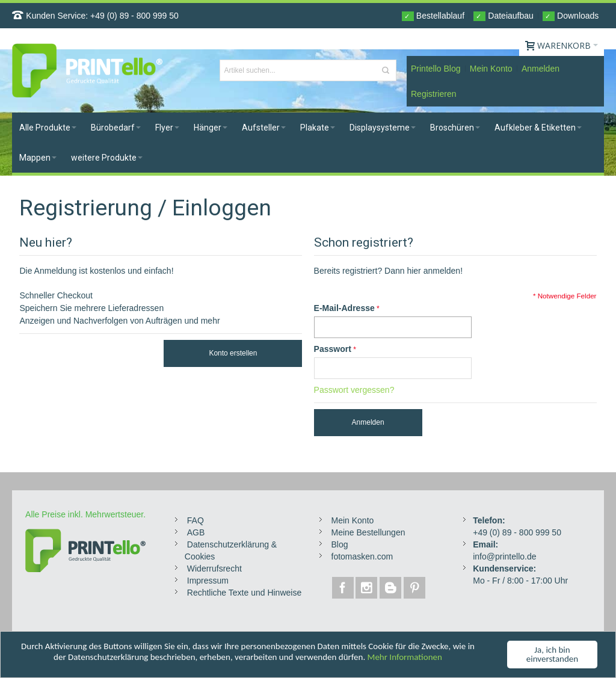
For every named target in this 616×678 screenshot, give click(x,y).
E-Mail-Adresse (344, 308)
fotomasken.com (362, 556)
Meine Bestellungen (368, 532)
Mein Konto (491, 69)
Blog (340, 544)
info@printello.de (504, 556)
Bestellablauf (433, 16)
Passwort (333, 349)
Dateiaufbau (503, 16)
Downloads (571, 16)
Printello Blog (436, 69)
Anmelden (541, 69)
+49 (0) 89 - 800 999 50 (134, 16)
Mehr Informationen (405, 658)
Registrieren (433, 94)
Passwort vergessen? (354, 390)
